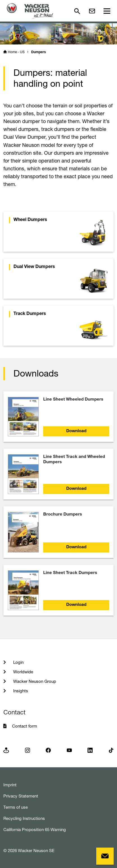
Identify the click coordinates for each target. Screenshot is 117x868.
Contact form (25, 726)
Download (76, 431)
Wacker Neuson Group (34, 681)
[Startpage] (30, 11)
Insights (20, 691)
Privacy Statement (21, 796)
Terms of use (16, 807)
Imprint (10, 785)
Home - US (16, 52)
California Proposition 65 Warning (35, 830)
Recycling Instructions (24, 818)
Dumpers (38, 52)
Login (18, 662)
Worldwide (23, 672)
